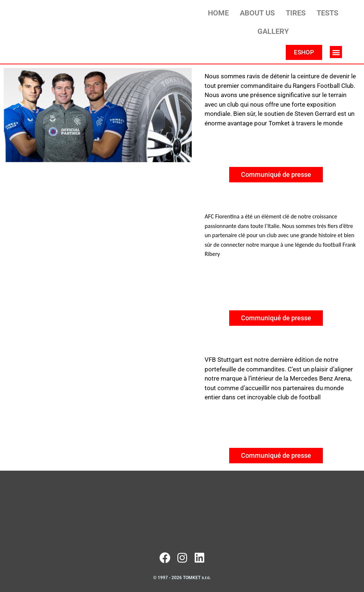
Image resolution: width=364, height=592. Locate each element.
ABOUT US (257, 13)
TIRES (296, 13)
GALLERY (273, 31)
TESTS (327, 13)
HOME (218, 13)
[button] (336, 52)
